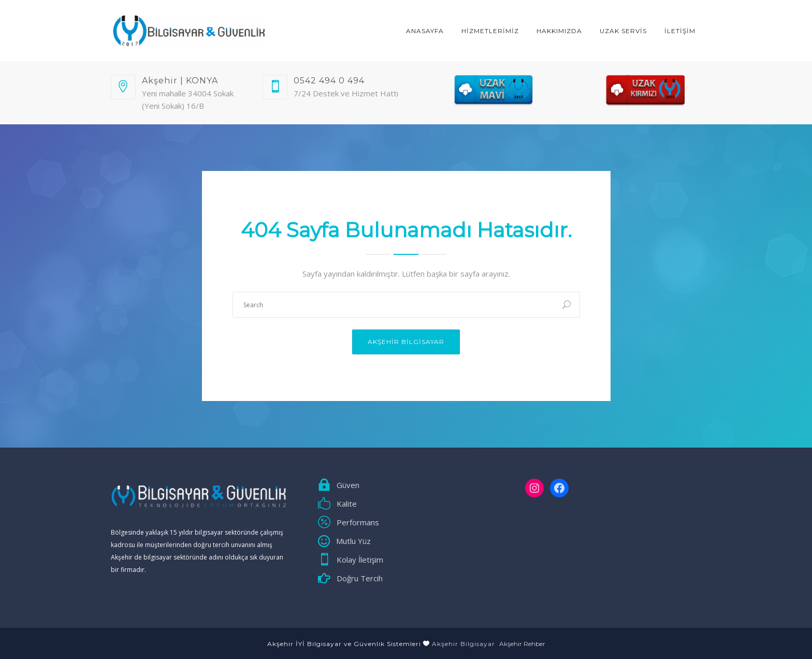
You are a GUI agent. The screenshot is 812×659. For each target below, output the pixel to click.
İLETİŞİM (680, 31)
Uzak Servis (623, 31)
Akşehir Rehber (522, 644)
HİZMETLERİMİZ (490, 31)
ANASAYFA (425, 31)
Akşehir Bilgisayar (406, 342)
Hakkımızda (559, 31)
